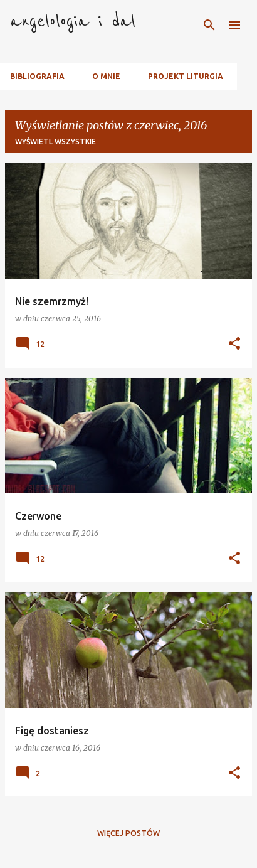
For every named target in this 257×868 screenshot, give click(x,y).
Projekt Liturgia (186, 76)
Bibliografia (37, 76)
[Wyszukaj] (209, 25)
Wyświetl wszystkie (55, 142)
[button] (234, 344)
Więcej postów (128, 833)
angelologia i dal (73, 21)
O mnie (106, 76)
